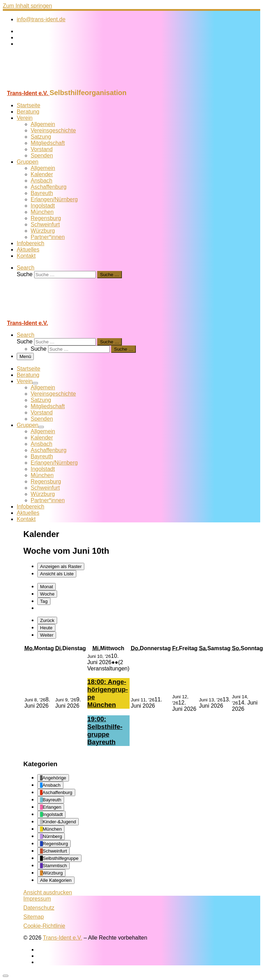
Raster (61, 566)
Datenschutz (39, 908)
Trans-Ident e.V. (63, 938)
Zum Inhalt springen (27, 6)
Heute (46, 628)
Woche (47, 594)
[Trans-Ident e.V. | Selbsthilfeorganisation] (46, 85)
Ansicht (48, 892)
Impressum (37, 899)
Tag (44, 601)
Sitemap (34, 917)
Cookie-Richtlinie (44, 926)
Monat (47, 587)
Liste (57, 574)
